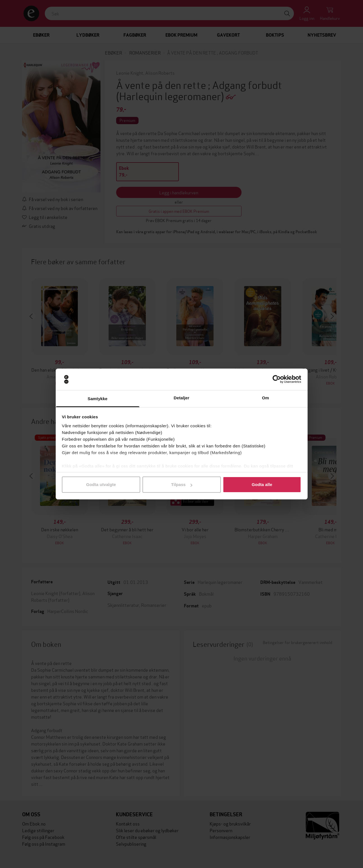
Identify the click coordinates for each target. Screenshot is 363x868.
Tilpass (182, 484)
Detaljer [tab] (182, 398)
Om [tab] (265, 398)
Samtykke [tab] (98, 399)
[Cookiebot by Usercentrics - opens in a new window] (277, 379)
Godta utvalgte (101, 484)
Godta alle (262, 484)
